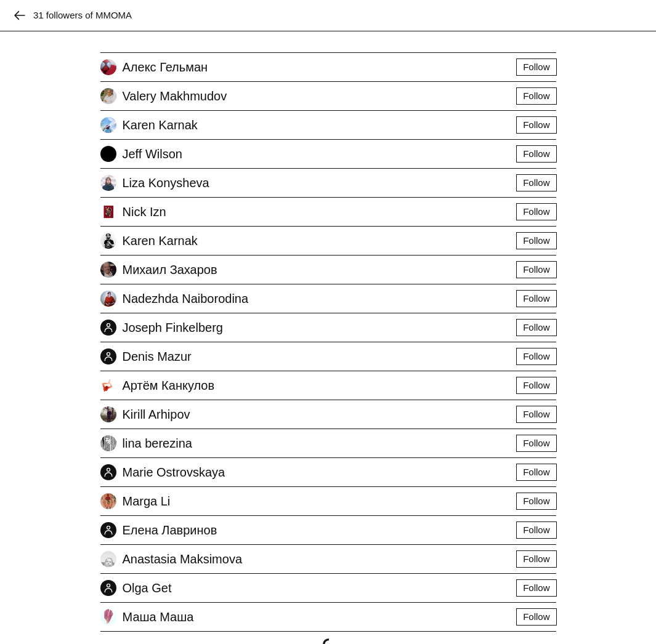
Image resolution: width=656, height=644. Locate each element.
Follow (536, 67)
